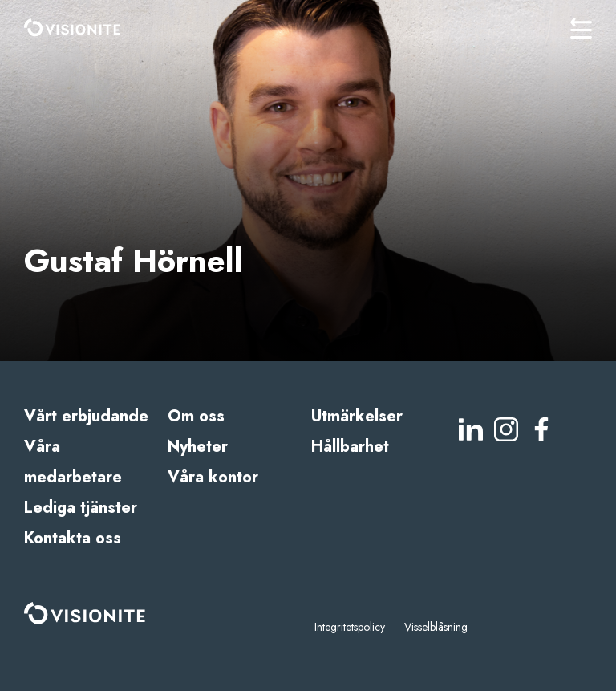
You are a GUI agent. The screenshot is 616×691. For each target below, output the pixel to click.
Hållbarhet (350, 447)
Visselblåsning (436, 627)
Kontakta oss (73, 538)
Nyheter (198, 447)
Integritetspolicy (350, 627)
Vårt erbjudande (86, 416)
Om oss (196, 416)
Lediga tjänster (81, 508)
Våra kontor (213, 477)
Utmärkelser (357, 416)
